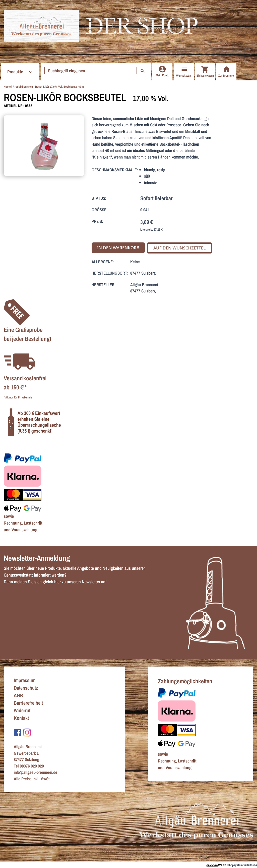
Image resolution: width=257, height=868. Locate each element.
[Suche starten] (91, 71)
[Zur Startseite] (41, 26)
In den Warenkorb (118, 248)
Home (7, 87)
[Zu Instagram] (27, 732)
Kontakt (21, 718)
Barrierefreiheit (28, 703)
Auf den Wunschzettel (179, 248)
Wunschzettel (184, 71)
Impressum (25, 680)
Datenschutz (26, 688)
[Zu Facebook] (18, 732)
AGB (18, 695)
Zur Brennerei (226, 71)
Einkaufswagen (205, 71)
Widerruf (22, 710)
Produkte (20, 72)
